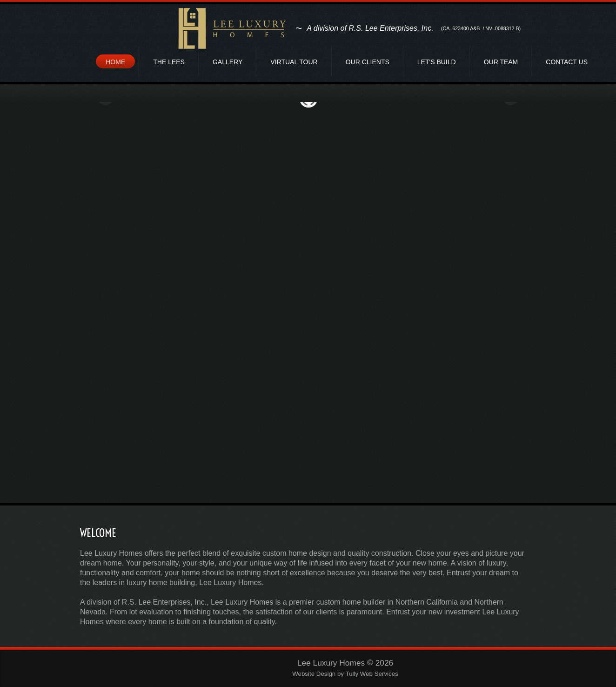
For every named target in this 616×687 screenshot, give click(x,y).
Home (115, 62)
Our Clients (368, 62)
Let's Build (437, 62)
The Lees (169, 62)
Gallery (228, 62)
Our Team (501, 62)
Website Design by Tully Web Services (345, 674)
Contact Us (567, 62)
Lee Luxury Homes (331, 663)
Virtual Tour (294, 62)
